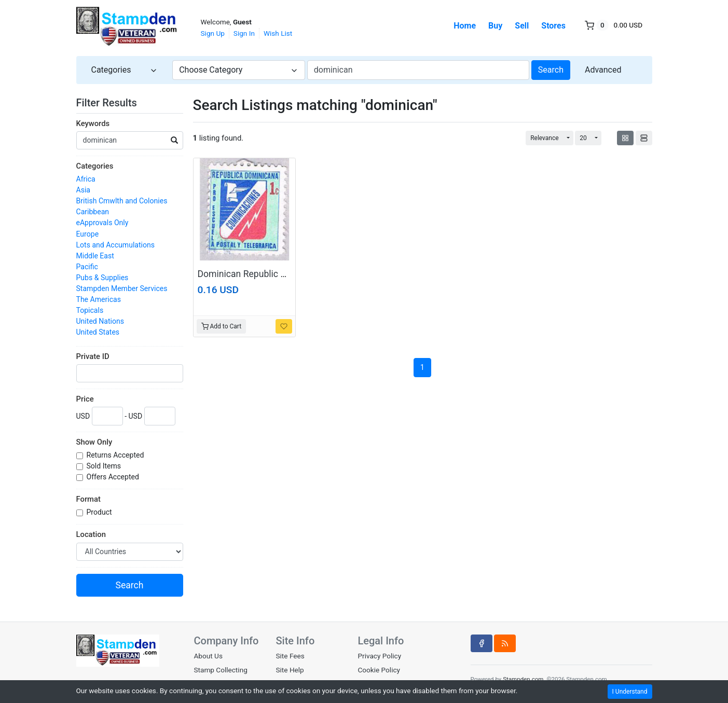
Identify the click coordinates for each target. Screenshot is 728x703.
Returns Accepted (116, 455)
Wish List (278, 33)
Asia (83, 190)
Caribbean (93, 212)
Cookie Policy (379, 670)
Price (85, 399)
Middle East (95, 256)
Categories (95, 166)
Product (100, 512)
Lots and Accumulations (115, 245)
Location (91, 534)
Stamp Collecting (221, 670)
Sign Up (213, 33)
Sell (522, 26)
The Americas (99, 299)
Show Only (94, 442)
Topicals (90, 310)
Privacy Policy (379, 656)
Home (465, 26)
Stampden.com (523, 679)
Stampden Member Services (122, 288)
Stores (553, 26)
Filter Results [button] (113, 103)
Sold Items (105, 466)
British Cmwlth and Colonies (122, 201)
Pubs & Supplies (102, 278)
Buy (495, 26)
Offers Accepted (114, 477)
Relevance (545, 138)
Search (551, 70)
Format (88, 499)
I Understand (630, 692)
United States (98, 332)
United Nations (100, 321)
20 (583, 138)
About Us (208, 656)
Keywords (93, 123)
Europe (88, 234)
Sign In (244, 33)
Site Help (290, 670)
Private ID (93, 356)
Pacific (87, 267)
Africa (86, 179)
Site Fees (290, 656)
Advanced (603, 70)
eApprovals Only (102, 223)
